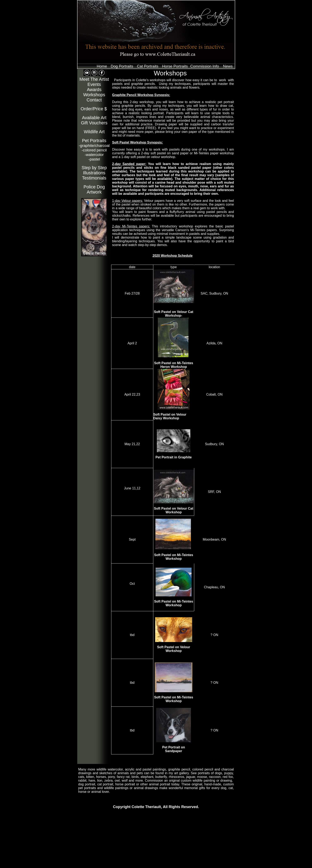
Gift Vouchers (94, 123)
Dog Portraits (122, 66)
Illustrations (94, 173)
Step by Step (94, 168)
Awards (94, 90)
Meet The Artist (94, 79)
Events (94, 84)
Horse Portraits (175, 66)
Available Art (94, 118)
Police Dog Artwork (94, 190)
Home (102, 66)
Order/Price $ (94, 109)
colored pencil (94, 150)
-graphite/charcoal (94, 146)
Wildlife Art (94, 132)
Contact (94, 100)
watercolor (94, 155)
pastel (94, 159)
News (228, 66)
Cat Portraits (148, 66)
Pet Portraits (94, 141)
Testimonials (94, 178)
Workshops (94, 95)
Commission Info (205, 66)
